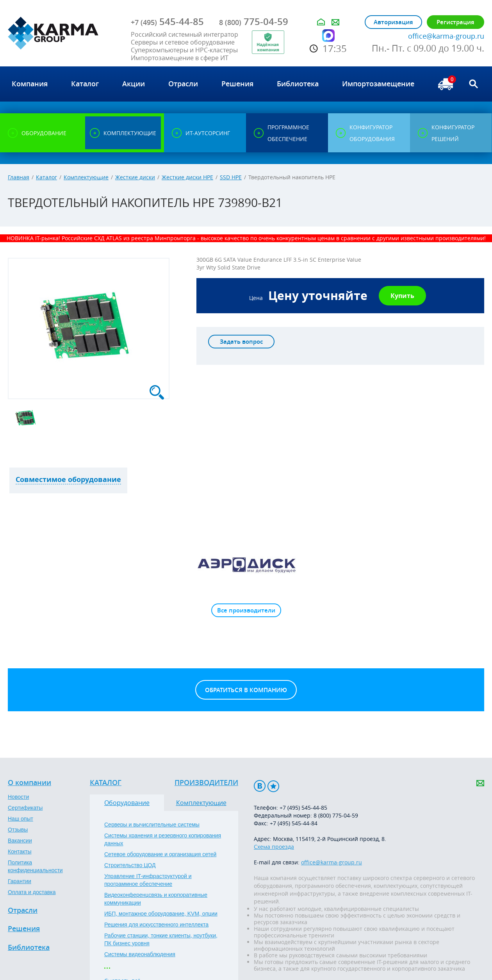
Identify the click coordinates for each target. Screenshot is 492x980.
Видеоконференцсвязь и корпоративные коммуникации (156, 899)
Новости (18, 797)
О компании (29, 783)
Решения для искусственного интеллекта (156, 925)
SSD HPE (231, 177)
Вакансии (20, 841)
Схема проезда (274, 847)
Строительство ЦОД (130, 865)
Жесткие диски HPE (187, 177)
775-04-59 (254, 21)
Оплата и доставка (32, 892)
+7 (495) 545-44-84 (294, 823)
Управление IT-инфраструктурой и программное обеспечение (148, 880)
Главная (19, 177)
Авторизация (393, 22)
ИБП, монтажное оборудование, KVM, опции (161, 914)
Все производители (246, 610)
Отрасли (23, 910)
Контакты (20, 851)
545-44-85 (167, 21)
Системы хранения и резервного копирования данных (163, 839)
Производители (206, 783)
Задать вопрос (241, 342)
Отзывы (18, 830)
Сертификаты (25, 808)
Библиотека (29, 948)
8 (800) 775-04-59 (336, 815)
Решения (24, 929)
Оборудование (127, 803)
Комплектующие (86, 177)
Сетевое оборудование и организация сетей (160, 854)
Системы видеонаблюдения (140, 954)
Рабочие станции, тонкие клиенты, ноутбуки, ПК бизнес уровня (161, 939)
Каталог (46, 177)
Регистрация (455, 22)
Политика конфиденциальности (35, 866)
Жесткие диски (135, 177)
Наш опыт (20, 819)
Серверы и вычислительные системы (152, 825)
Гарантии (20, 881)
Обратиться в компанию (246, 690)
